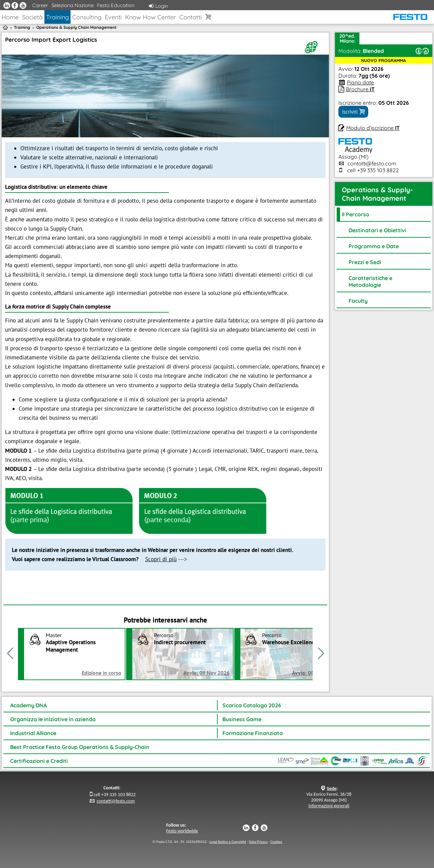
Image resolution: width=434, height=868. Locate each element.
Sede (332, 788)
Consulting (87, 17)
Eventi (113, 17)
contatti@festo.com (372, 163)
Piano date (360, 82)
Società (32, 17)
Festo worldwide (182, 831)
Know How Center (151, 17)
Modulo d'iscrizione (373, 128)
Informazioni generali (329, 806)
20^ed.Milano (347, 38)
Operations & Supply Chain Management (76, 27)
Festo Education (116, 5)
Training (57, 17)
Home (10, 17)
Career (40, 5)
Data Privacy (258, 842)
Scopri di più (161, 559)
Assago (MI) (355, 153)
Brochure (360, 89)
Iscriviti (353, 112)
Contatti (191, 17)
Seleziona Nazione (73, 5)
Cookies (277, 842)
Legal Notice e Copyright (228, 842)
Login (159, 6)
